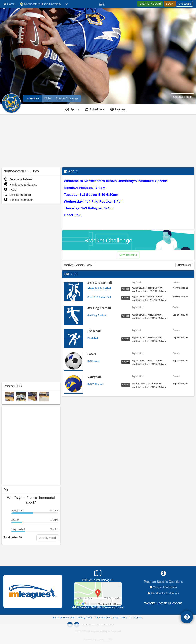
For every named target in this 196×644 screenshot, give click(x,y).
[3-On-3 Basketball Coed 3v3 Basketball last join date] (149, 300)
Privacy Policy (85, 618)
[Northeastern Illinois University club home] (48, 98)
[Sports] (73, 109)
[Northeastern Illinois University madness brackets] (67, 98)
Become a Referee (18, 179)
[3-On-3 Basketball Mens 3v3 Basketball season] (180, 288)
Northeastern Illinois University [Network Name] (40, 4)
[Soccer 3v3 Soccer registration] (147, 361)
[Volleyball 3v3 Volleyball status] (127, 385)
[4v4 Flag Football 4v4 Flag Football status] (127, 316)
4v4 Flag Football (99, 308)
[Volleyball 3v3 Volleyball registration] (147, 384)
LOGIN (170, 4)
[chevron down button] (67, 4)
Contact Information (18, 200)
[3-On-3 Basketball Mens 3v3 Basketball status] (127, 289)
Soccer (92, 354)
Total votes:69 (13, 537)
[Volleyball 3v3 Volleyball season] (180, 384)
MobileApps (185, 4)
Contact (138, 618)
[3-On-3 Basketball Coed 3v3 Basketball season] (180, 297)
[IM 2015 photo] (9, 396)
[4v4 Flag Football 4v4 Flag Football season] (180, 315)
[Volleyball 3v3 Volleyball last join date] (149, 387)
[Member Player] (102, 4)
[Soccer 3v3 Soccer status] (127, 362)
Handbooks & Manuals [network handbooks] (165, 593)
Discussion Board (17, 195)
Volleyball (94, 377)
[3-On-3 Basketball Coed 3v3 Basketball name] (99, 297)
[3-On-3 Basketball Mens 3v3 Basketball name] (99, 288)
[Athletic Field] (98, 594)
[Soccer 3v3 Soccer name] (94, 361)
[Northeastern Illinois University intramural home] (33, 98)
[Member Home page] (9, 4)
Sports (75, 109)
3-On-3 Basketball (100, 283)
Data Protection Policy (106, 618)
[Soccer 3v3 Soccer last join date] (149, 364)
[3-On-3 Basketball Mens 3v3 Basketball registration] (147, 288)
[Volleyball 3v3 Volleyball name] (96, 384)
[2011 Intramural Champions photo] (21, 396)
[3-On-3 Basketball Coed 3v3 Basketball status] (127, 298)
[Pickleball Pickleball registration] (147, 338)
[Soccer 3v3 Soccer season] (180, 361)
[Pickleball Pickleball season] (180, 338)
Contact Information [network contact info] (165, 587)
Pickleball (94, 331)
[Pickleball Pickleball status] (127, 339)
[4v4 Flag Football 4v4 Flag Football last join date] (149, 318)
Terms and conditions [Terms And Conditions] (64, 618)
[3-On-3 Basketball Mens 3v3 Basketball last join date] (149, 291)
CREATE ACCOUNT (150, 4)
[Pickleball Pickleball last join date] (149, 341)
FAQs (10, 190)
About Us (126, 618)
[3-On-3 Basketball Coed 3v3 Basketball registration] (147, 297)
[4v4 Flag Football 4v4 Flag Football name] (97, 315)
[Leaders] (118, 109)
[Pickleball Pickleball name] (93, 338)
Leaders (120, 109)
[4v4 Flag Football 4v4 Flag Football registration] (147, 315)
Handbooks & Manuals (20, 185)
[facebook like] (31, 445)
